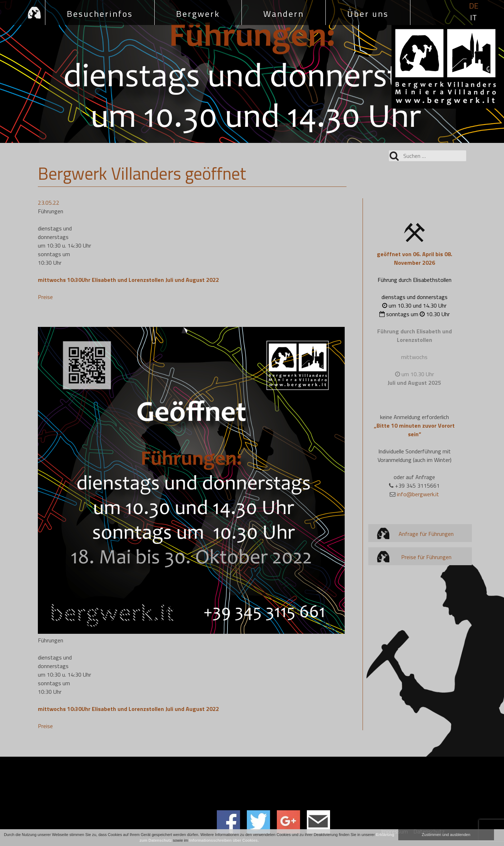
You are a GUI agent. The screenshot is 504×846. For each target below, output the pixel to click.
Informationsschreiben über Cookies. (224, 840)
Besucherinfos (100, 14)
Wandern (284, 14)
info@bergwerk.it (418, 494)
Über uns (368, 14)
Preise (45, 297)
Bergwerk (198, 14)
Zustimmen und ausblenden (446, 835)
